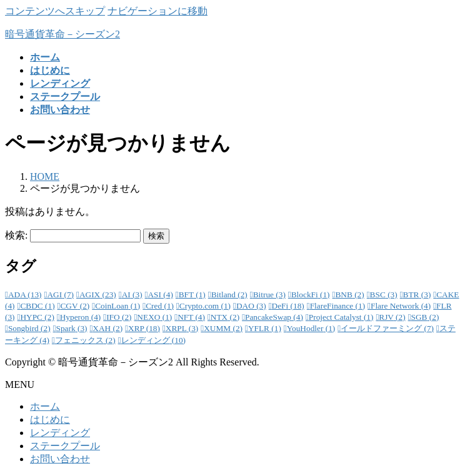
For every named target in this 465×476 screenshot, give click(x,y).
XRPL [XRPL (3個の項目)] (182, 328)
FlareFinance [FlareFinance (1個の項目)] (337, 306)
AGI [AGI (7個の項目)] (60, 295)
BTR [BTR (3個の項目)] (417, 295)
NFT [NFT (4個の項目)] (191, 317)
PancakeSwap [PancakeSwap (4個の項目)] (274, 317)
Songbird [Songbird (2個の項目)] (29, 328)
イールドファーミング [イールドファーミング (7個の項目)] (387, 328)
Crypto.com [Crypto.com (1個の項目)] (205, 306)
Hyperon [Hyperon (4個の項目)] (81, 317)
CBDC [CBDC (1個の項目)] (37, 306)
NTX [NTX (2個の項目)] (225, 317)
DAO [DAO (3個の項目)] (251, 306)
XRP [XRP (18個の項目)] (144, 328)
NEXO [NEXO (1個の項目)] (154, 317)
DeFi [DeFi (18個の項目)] (288, 306)
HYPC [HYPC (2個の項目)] (37, 317)
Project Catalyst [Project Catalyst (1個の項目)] (341, 317)
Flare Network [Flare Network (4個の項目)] (401, 306)
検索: (16, 235)
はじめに (50, 419)
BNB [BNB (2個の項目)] (349, 295)
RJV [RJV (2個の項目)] (392, 317)
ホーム (45, 406)
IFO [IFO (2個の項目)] (119, 317)
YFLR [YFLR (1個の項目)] (265, 328)
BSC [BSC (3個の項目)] (384, 295)
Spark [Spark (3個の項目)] (72, 328)
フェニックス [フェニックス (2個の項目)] (85, 340)
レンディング (60, 433)
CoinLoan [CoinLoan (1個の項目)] (117, 306)
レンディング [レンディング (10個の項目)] (154, 340)
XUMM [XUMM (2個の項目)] (223, 328)
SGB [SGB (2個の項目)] (425, 317)
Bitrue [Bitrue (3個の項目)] (269, 295)
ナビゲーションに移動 (157, 11)
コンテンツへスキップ (55, 11)
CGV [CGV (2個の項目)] (75, 306)
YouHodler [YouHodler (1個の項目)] (311, 328)
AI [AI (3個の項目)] (132, 295)
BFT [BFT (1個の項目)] (192, 295)
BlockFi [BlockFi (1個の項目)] (311, 295)
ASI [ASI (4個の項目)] (160, 295)
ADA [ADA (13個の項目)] (25, 295)
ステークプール (65, 446)
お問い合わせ (60, 459)
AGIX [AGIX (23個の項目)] (98, 295)
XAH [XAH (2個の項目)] (107, 328)
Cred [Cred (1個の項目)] (160, 306)
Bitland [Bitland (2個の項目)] (229, 295)
